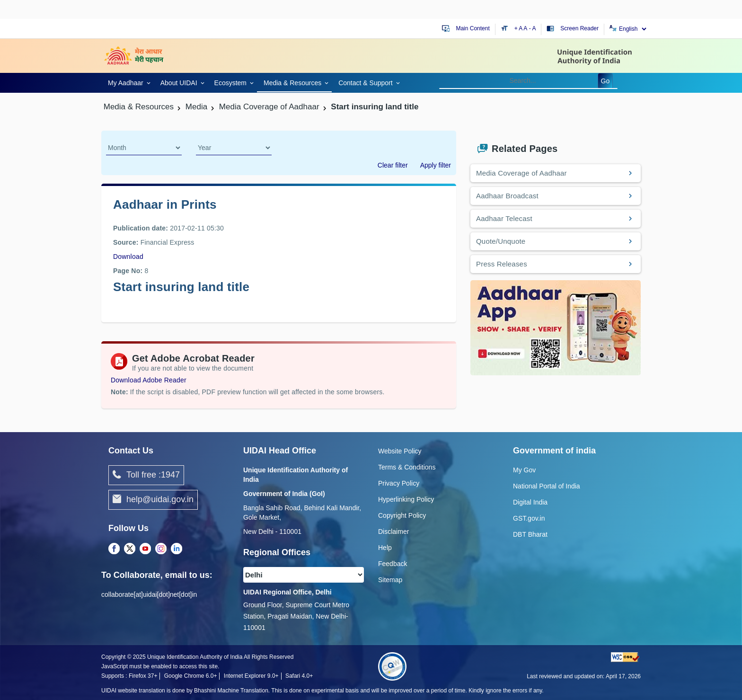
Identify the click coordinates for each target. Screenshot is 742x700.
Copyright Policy (402, 515)
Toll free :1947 (146, 475)
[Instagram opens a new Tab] (161, 549)
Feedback (393, 564)
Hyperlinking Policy (406, 499)
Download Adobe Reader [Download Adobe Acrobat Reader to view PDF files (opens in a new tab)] (149, 380)
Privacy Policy (399, 483)
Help (385, 548)
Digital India (530, 502)
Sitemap (390, 580)
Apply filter (436, 165)
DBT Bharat (530, 534)
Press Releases (502, 264)
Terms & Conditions (407, 467)
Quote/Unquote (501, 241)
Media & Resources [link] (292, 83)
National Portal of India (547, 486)
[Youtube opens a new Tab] (145, 549)
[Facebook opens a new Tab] (114, 549)
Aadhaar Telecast (504, 218)
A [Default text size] (525, 28)
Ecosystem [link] (230, 83)
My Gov (524, 470)
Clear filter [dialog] (393, 165)
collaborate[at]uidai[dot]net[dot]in (149, 594)
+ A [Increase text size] (519, 28)
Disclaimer (393, 532)
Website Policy (400, 451)
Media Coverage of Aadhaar (521, 173)
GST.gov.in (529, 518)
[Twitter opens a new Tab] (130, 549)
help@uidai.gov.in (153, 500)
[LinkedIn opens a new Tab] (177, 549)
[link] (128, 82)
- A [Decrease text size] (533, 28)
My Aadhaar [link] (126, 83)
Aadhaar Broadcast (507, 196)
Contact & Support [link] (365, 83)
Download (128, 257)
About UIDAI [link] (179, 83)
